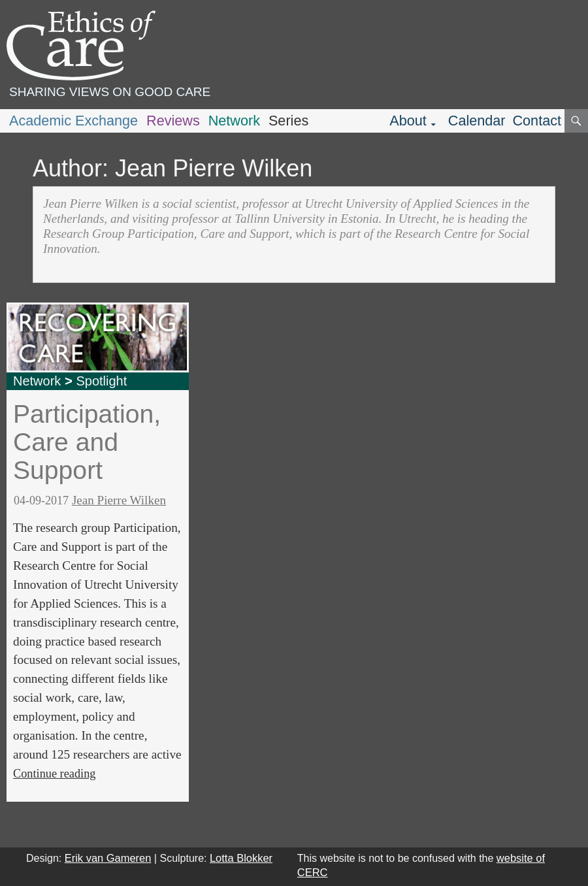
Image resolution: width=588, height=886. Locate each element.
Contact (537, 121)
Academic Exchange (73, 121)
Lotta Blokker (241, 858)
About (408, 121)
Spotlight (101, 381)
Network (234, 121)
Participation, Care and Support (87, 442)
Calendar (477, 121)
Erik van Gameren (108, 858)
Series (288, 121)
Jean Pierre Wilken (119, 500)
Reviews (173, 121)
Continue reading (54, 774)
